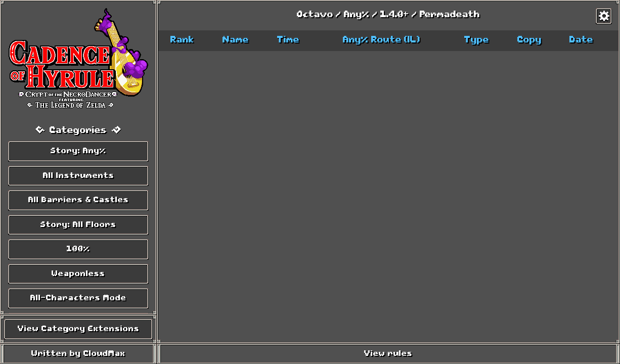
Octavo (315, 15)
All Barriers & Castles (79, 200)
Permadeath (450, 15)
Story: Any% (78, 151)
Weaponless (78, 274)
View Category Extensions (79, 329)
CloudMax (104, 354)
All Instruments (79, 176)
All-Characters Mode (78, 298)
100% (78, 249)
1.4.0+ (395, 15)
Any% (357, 15)
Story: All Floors (78, 225)
